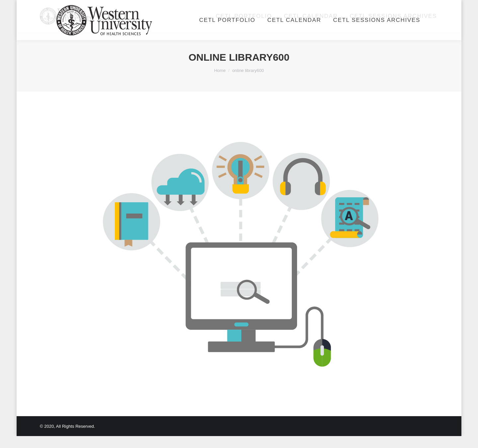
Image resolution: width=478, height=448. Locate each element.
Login (363, 6)
